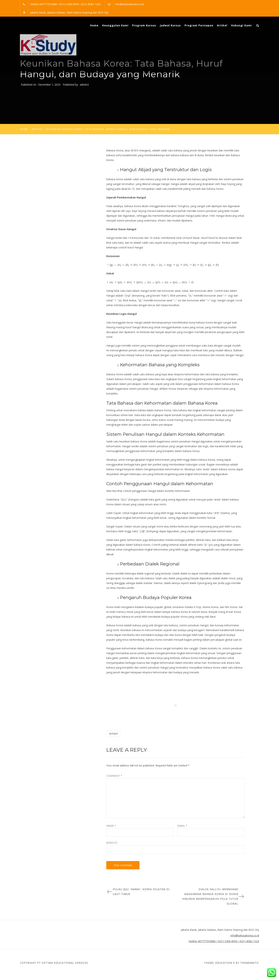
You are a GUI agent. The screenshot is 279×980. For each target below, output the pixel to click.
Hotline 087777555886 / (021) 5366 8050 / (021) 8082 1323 (65, 4)
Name (111, 826)
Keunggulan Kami (115, 25)
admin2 (84, 85)
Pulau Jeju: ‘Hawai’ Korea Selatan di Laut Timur (141, 892)
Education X (225, 963)
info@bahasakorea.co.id (129, 4)
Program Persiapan (199, 25)
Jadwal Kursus (170, 25)
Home (94, 25)
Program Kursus (144, 25)
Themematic (250, 963)
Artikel (222, 25)
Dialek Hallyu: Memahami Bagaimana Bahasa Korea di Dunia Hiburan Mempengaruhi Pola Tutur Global (210, 896)
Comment (114, 776)
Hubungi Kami (241, 25)
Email (182, 826)
